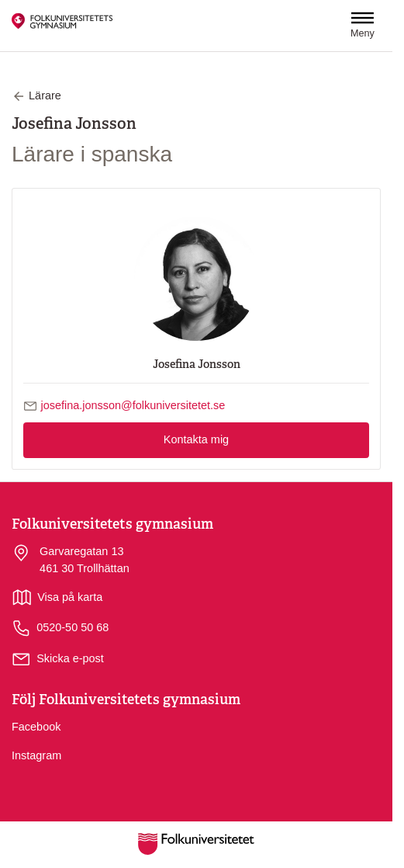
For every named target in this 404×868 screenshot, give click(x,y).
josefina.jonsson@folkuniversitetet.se (133, 405)
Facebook (36, 727)
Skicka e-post (70, 658)
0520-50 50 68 (60, 628)
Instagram (36, 755)
